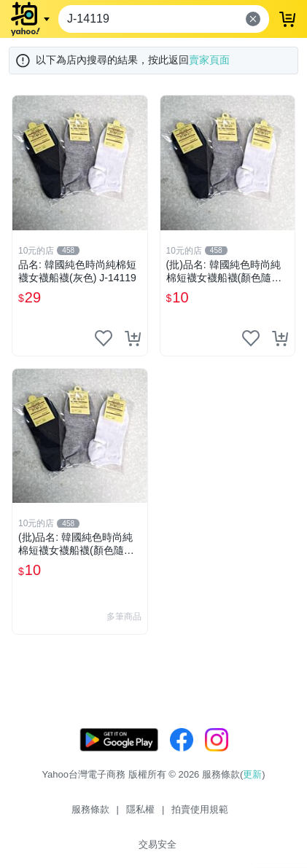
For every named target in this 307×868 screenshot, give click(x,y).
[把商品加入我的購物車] (133, 338)
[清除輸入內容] (253, 19)
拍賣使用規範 (200, 809)
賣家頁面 (209, 60)
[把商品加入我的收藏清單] (104, 338)
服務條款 (90, 809)
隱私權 (140, 809)
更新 (252, 774)
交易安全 (158, 844)
